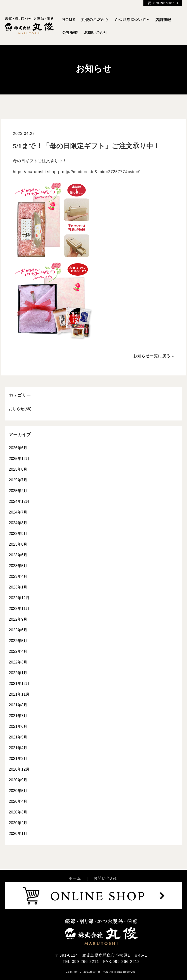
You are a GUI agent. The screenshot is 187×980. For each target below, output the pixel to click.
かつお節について (130, 20)
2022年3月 (18, 662)
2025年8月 (18, 469)
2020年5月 (18, 791)
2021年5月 (18, 737)
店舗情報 (163, 20)
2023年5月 (18, 566)
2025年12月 (19, 459)
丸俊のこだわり (95, 20)
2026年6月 (18, 448)
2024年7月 (18, 512)
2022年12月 (19, 598)
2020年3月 (18, 812)
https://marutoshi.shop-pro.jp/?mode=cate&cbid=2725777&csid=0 (77, 172)
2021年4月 (18, 748)
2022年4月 (18, 651)
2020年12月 (19, 769)
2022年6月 (18, 630)
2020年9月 (18, 780)
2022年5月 (18, 641)
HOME (68, 20)
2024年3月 (18, 523)
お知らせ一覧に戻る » (154, 356)
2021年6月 (18, 726)
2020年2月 (18, 823)
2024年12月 (19, 501)
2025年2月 (18, 491)
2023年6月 (18, 555)
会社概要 (70, 33)
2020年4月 (18, 801)
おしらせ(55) (20, 409)
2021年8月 (18, 705)
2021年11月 (19, 694)
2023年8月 (18, 544)
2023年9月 (18, 534)
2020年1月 (18, 834)
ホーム (75, 878)
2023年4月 (18, 576)
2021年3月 (18, 759)
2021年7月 (18, 716)
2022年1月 (18, 673)
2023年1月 (18, 587)
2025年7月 (18, 480)
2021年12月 (19, 684)
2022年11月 (19, 609)
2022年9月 (18, 619)
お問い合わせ (96, 33)
